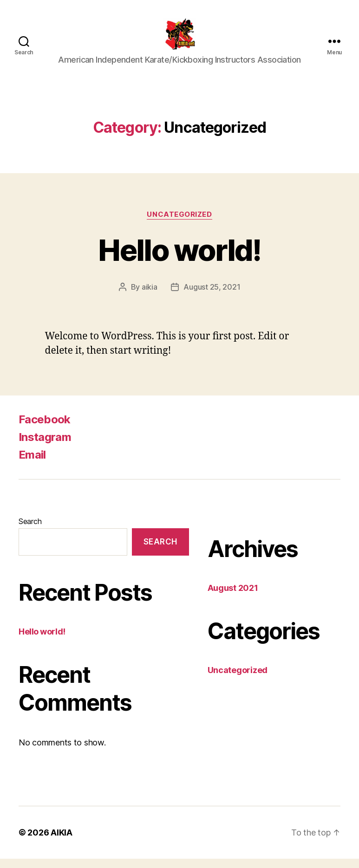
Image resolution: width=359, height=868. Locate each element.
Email (32, 464)
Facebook (45, 429)
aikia (150, 296)
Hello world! (179, 259)
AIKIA (62, 842)
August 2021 (233, 597)
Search (30, 531)
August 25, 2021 (212, 296)
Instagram (45, 446)
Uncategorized (179, 224)
